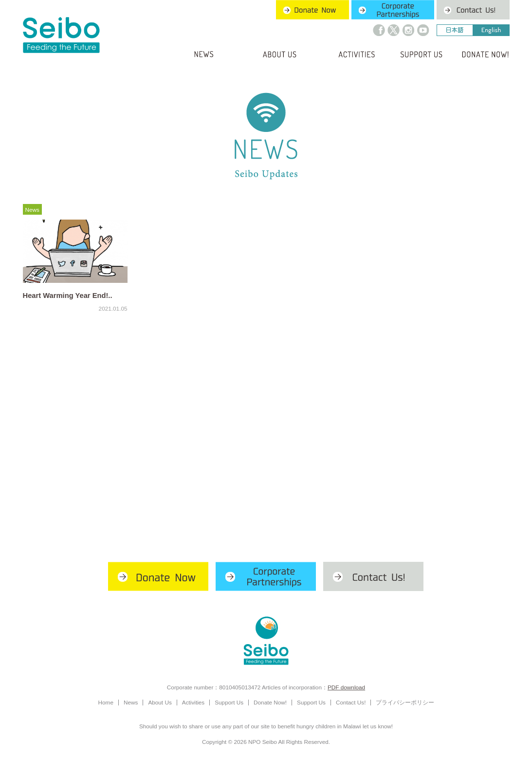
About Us (160, 702)
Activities (193, 702)
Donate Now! (270, 702)
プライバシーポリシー (405, 702)
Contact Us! (351, 702)
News (32, 210)
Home (106, 702)
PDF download (346, 687)
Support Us (229, 702)
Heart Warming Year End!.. (68, 296)
